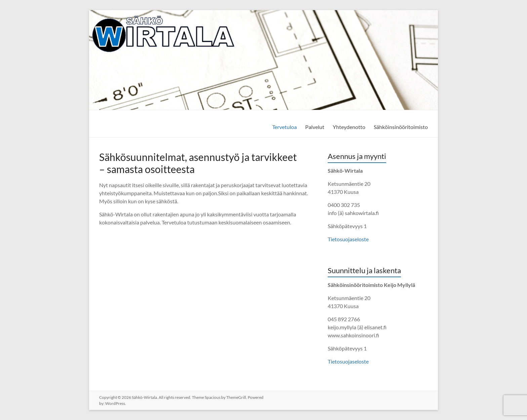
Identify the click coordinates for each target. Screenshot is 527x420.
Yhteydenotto (349, 127)
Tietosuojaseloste (348, 239)
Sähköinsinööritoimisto (401, 127)
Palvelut (315, 127)
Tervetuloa (285, 127)
